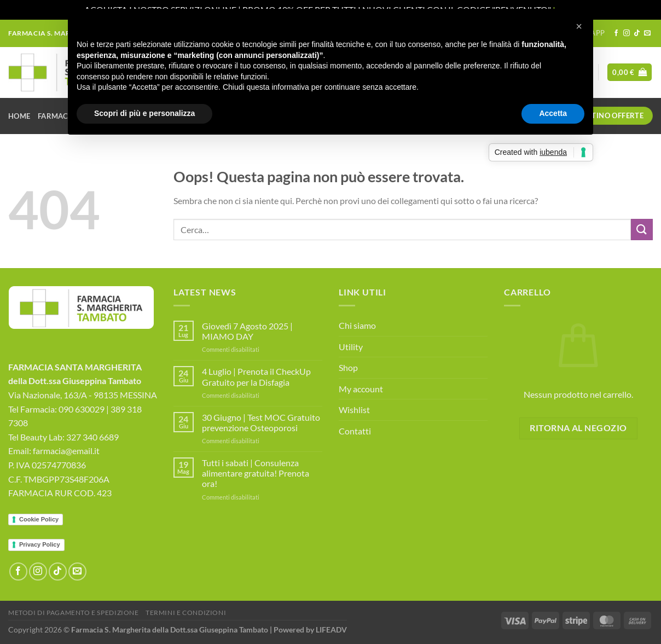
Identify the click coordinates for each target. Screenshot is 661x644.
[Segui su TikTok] (637, 33)
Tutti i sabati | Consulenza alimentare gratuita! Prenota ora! (256, 473)
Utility (351, 347)
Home (19, 116)
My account (361, 389)
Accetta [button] (553, 113)
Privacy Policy (40, 544)
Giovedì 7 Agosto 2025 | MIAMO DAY (247, 331)
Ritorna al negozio (578, 428)
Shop (348, 367)
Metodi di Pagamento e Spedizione (74, 613)
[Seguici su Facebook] (616, 33)
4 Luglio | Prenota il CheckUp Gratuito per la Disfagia (256, 376)
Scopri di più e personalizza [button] (144, 113)
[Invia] (642, 230)
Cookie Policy (39, 519)
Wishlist (354, 410)
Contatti (355, 431)
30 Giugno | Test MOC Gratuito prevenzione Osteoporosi (261, 422)
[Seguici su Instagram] (627, 33)
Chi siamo (357, 325)
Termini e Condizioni (186, 613)
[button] (579, 26)
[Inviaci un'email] (647, 33)
